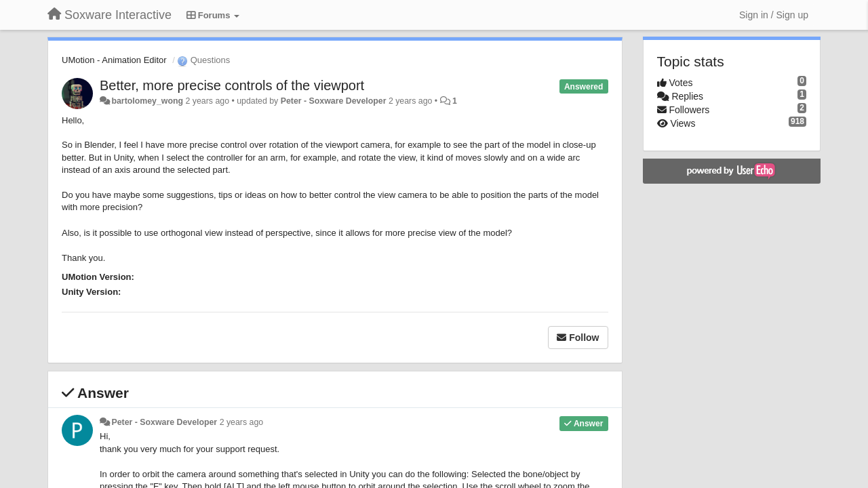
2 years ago (242, 422)
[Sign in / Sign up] (774, 15)
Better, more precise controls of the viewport (232, 85)
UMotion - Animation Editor (114, 60)
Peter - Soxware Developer (334, 101)
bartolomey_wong (147, 101)
